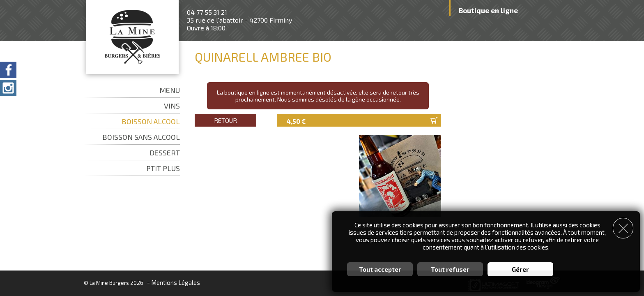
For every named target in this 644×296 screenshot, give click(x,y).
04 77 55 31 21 (207, 12)
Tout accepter (380, 269)
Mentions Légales (176, 282)
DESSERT (165, 153)
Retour (225, 120)
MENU (170, 90)
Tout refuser (450, 269)
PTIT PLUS (163, 168)
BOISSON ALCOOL (151, 121)
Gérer (520, 269)
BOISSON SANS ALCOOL (141, 137)
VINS (172, 106)
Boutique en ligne (488, 10)
